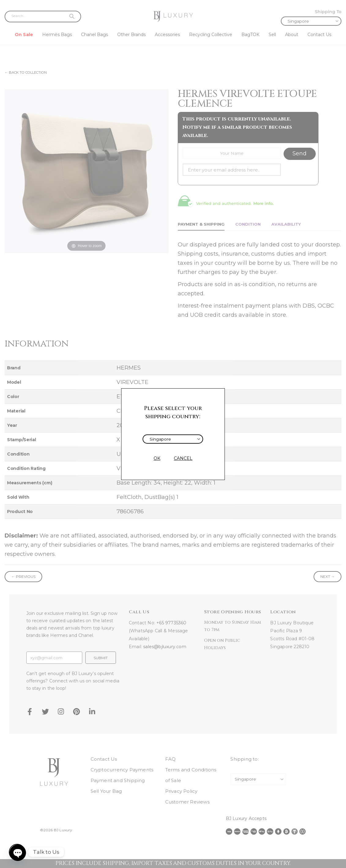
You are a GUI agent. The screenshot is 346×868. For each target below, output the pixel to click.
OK (157, 458)
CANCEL (183, 458)
